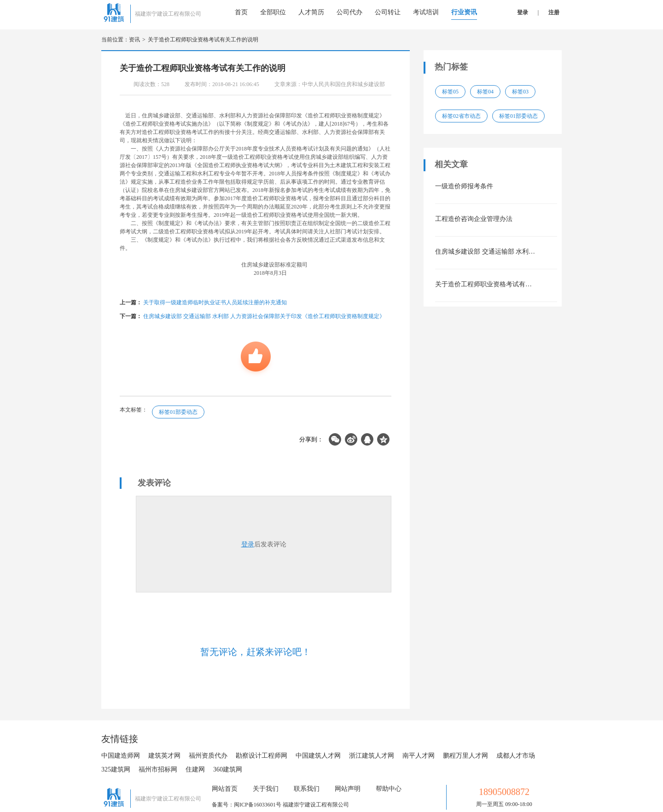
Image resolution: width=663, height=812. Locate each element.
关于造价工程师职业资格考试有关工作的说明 (203, 40)
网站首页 (225, 789)
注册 (554, 12)
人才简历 (311, 12)
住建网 (195, 769)
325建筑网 (116, 769)
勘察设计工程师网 (262, 756)
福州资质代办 (208, 756)
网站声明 (348, 789)
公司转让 (388, 12)
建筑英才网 (164, 756)
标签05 (450, 92)
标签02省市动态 (461, 116)
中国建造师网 (121, 756)
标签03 (520, 92)
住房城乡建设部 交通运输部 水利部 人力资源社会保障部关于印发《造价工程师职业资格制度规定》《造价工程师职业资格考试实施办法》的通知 (486, 252)
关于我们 (266, 789)
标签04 (485, 92)
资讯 (134, 40)
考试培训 (426, 12)
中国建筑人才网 (318, 756)
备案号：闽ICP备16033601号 (247, 805)
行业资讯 (464, 12)
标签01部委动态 (178, 412)
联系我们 (307, 789)
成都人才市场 (516, 756)
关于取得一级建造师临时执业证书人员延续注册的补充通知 (215, 302)
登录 (523, 12)
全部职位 (273, 12)
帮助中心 (389, 789)
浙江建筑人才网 (372, 756)
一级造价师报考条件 (464, 186)
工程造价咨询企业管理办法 (474, 219)
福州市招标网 (158, 769)
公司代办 (349, 12)
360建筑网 (228, 769)
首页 (241, 12)
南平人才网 (419, 756)
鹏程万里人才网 (465, 756)
